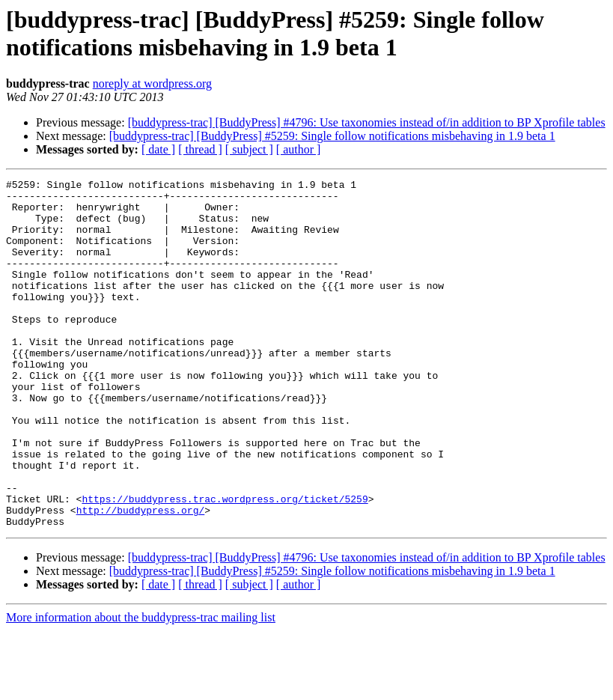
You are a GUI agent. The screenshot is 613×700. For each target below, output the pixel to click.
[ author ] (299, 149)
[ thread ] (200, 149)
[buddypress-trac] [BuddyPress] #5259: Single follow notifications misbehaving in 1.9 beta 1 (332, 136)
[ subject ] (249, 149)
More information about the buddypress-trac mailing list (141, 687)
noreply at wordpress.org (152, 83)
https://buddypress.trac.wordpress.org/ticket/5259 (225, 564)
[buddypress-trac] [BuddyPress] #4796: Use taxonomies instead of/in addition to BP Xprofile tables (367, 122)
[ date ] (158, 149)
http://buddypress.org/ (141, 577)
